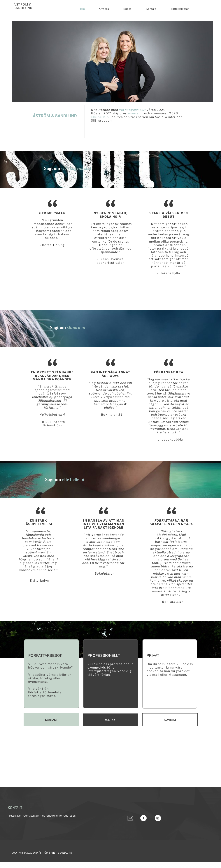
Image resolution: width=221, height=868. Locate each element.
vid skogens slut (133, 110)
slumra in (135, 113)
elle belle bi (73, 479)
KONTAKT (15, 808)
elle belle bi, (101, 117)
